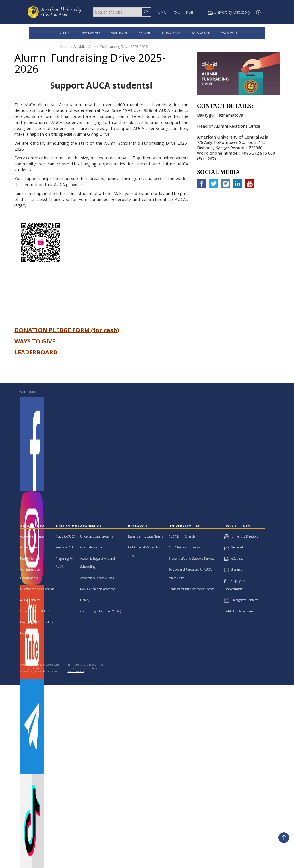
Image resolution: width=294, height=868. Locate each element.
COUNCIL (145, 33)
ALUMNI (65, 33)
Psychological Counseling (37, 622)
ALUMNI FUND (171, 33)
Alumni (66, 47)
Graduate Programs (93, 547)
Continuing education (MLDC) (100, 611)
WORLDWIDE (119, 33)
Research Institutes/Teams (145, 536)
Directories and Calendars (37, 589)
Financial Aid (64, 547)
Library (85, 600)
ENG (162, 12)
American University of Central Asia (40, 665)
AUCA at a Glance (32, 536)
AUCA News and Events (184, 547)
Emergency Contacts (241, 600)
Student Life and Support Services (191, 559)
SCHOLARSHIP (200, 33)
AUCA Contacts (30, 600)
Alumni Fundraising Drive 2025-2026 (118, 47)
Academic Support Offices (97, 578)
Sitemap (233, 569)
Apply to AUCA (65, 536)
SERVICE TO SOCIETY (35, 611)
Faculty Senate (30, 559)
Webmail (234, 547)
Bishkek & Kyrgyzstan (239, 611)
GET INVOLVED (91, 33)
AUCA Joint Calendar (182, 536)
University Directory (241, 536)
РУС (176, 12)
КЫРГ (191, 12)
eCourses (234, 559)
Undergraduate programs (97, 536)
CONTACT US (229, 33)
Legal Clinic (28, 633)
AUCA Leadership (32, 547)
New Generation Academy (97, 589)
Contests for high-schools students (191, 589)
